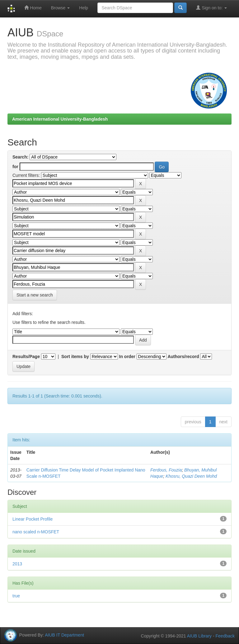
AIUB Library (199, 636)
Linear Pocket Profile (33, 519)
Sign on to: (211, 8)
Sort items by (75, 356)
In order (127, 356)
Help (84, 8)
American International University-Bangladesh (60, 119)
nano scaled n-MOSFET (36, 532)
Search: (20, 157)
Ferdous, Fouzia (166, 470)
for (15, 167)
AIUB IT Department (64, 635)
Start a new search (35, 295)
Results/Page (26, 356)
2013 (17, 564)
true (16, 596)
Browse (61, 8)
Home (33, 8)
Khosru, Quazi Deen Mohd (191, 476)
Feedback (225, 636)
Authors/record (183, 356)
